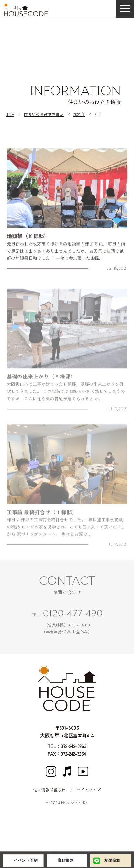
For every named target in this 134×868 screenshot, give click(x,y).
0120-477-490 (73, 616)
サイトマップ (89, 790)
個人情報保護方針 (49, 790)
